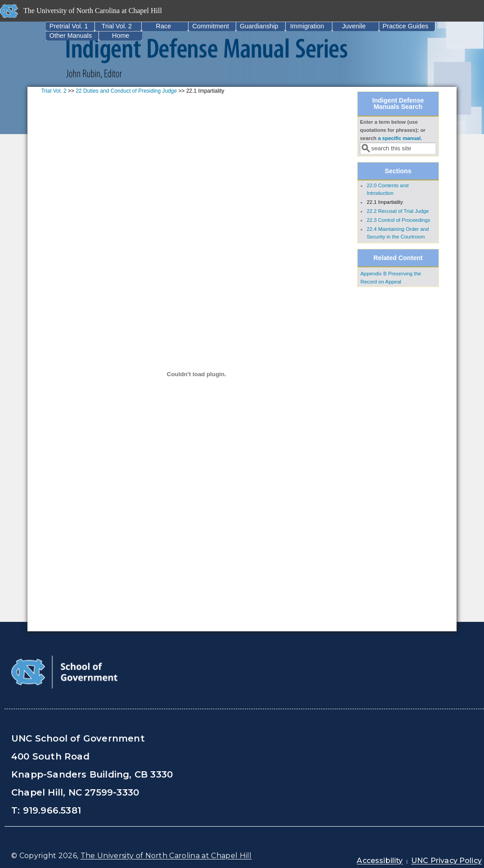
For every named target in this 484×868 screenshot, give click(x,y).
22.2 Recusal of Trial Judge (398, 211)
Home (121, 36)
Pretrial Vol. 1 (69, 26)
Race (164, 26)
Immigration (307, 26)
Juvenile (354, 26)
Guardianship (259, 26)
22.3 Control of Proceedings (398, 220)
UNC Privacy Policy (446, 861)
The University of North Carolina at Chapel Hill (166, 856)
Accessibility (380, 861)
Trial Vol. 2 (117, 26)
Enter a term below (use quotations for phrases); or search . (393, 130)
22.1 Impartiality (385, 202)
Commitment (211, 26)
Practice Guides (406, 26)
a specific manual (399, 138)
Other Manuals (71, 36)
